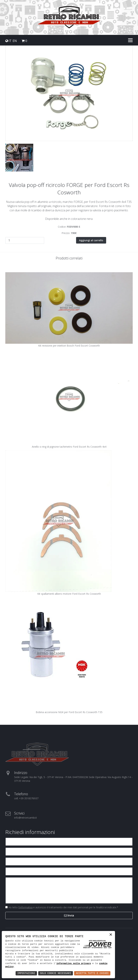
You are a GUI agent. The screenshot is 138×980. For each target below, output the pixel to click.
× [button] (111, 935)
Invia (69, 915)
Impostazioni (26, 973)
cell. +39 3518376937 (26, 798)
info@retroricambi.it (25, 818)
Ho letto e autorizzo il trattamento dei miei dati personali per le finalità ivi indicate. (63, 907)
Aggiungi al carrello (91, 240)
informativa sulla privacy (74, 964)
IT (10, 41)
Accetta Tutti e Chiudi (92, 973)
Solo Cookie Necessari (56, 973)
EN (15, 41)
